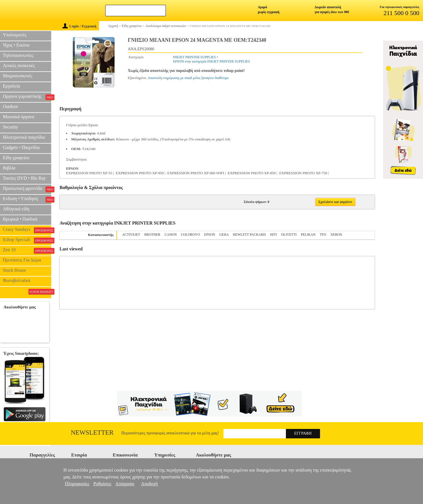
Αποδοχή (149, 484)
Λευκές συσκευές (19, 66)
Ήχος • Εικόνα (16, 45)
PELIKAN (308, 235)
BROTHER (152, 235)
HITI (273, 235)
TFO (323, 235)
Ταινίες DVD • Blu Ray (24, 178)
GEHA (224, 235)
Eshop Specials (27, 240)
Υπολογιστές (15, 35)
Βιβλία (9, 168)
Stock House (14, 270)
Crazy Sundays (27, 230)
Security (10, 127)
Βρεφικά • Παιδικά (20, 219)
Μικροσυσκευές (18, 76)
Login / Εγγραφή (79, 26)
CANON (171, 235)
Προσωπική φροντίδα (27, 189)
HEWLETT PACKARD (249, 235)
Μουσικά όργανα (18, 117)
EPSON (210, 235)
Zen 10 (27, 250)
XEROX (336, 235)
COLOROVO (190, 235)
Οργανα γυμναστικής (27, 97)
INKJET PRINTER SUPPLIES (194, 57)
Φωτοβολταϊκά (16, 280)
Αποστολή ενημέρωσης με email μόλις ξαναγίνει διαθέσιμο (188, 78)
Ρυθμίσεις (102, 484)
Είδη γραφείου (16, 158)
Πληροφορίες (77, 484)
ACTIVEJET (131, 235)
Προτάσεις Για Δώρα (22, 260)
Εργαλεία (11, 86)
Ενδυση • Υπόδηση (27, 199)
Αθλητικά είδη (16, 209)
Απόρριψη (125, 484)
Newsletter (92, 433)
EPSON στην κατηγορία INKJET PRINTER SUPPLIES (211, 61)
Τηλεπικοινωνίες (18, 55)
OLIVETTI (289, 235)
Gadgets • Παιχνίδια (21, 147)
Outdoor (10, 106)
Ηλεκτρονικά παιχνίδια (24, 137)
